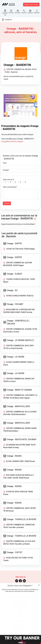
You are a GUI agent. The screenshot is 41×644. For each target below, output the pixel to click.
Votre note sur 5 (8, 180)
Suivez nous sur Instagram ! (20, 586)
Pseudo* (6, 170)
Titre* (5, 163)
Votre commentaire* (10, 187)
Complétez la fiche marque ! (12, 141)
